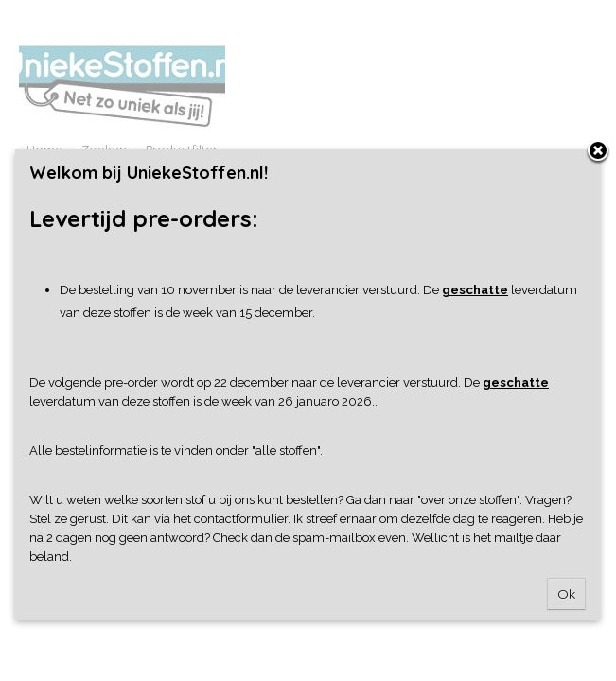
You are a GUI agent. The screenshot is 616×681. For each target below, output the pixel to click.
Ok (566, 594)
